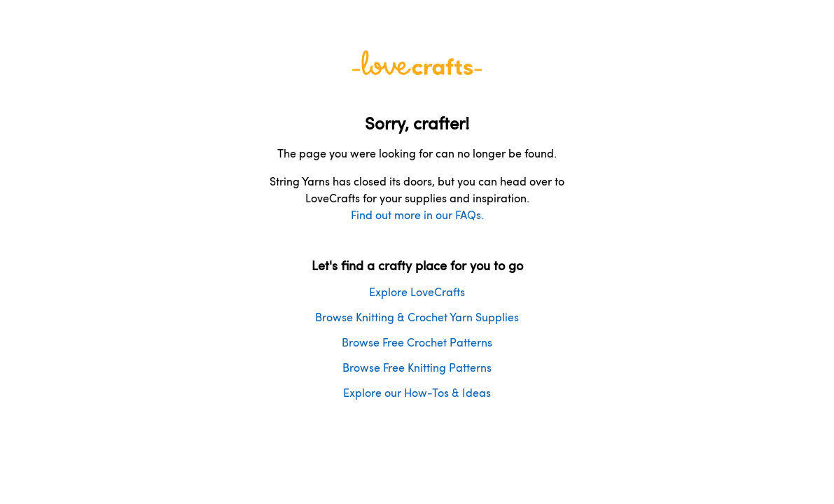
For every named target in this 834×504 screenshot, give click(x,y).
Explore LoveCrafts (417, 292)
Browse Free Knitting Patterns (417, 367)
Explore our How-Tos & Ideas (417, 392)
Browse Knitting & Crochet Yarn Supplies (417, 317)
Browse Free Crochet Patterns (417, 342)
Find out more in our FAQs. (417, 215)
